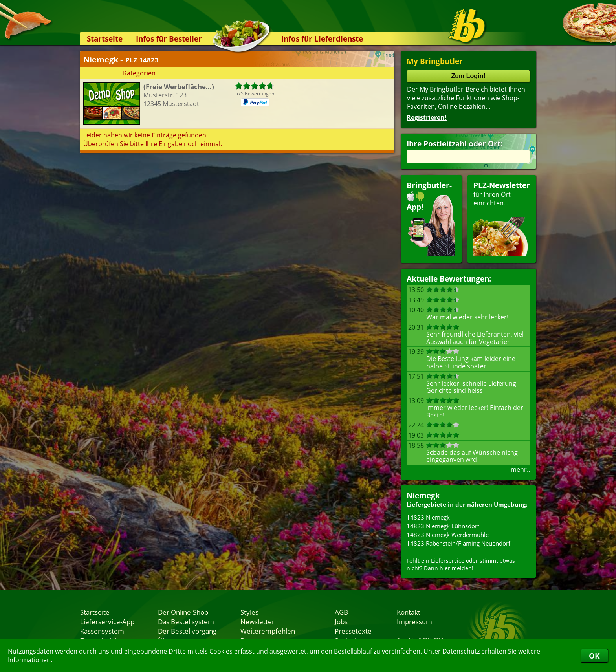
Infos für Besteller (169, 39)
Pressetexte (353, 631)
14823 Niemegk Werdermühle (448, 535)
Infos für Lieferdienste (322, 39)
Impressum (414, 621)
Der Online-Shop (183, 612)
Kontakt (409, 612)
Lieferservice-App (107, 621)
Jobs (341, 621)
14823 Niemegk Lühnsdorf (443, 526)
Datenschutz (461, 651)
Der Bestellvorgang (187, 631)
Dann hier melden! (449, 568)
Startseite (105, 39)
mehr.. (520, 469)
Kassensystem (102, 631)
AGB (341, 612)
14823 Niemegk (428, 517)
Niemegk (423, 495)
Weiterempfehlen (268, 631)
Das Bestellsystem (186, 621)
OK (594, 656)
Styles (249, 612)
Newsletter (258, 621)
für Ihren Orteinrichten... (502, 218)
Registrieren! (427, 117)
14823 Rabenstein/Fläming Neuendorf (458, 543)
